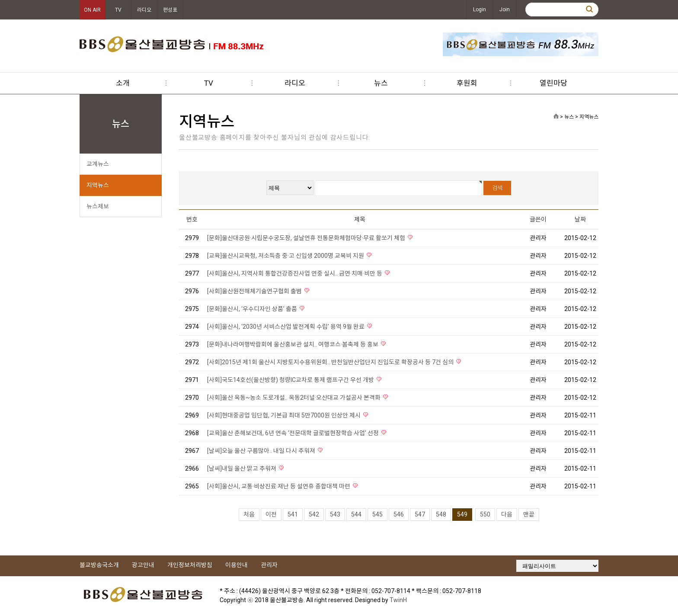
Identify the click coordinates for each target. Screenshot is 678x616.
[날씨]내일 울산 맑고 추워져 (242, 468)
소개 (123, 83)
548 (441, 514)
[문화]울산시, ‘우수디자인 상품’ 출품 (253, 309)
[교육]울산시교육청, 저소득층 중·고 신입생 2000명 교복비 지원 (286, 256)
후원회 (467, 83)
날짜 (580, 219)
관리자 (269, 565)
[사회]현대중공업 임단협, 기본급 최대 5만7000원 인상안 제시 (285, 415)
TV (118, 10)
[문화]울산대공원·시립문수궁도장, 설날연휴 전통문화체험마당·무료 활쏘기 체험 (307, 238)
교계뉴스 (98, 164)
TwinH (398, 600)
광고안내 (143, 565)
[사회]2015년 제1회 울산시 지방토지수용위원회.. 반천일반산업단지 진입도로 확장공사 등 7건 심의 (331, 362)
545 (377, 514)
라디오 (144, 10)
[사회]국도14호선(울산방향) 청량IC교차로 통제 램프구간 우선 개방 (291, 380)
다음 (507, 514)
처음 (249, 514)
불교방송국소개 (99, 565)
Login (480, 10)
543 (335, 514)
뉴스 (381, 83)
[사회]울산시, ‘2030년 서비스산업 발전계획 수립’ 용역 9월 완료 (286, 327)
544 (356, 514)
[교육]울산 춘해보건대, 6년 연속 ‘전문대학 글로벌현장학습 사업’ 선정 (294, 433)
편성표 (170, 10)
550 (485, 514)
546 (399, 514)
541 (293, 514)
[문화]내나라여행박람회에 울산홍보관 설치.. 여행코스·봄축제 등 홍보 (293, 344)
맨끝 (529, 514)
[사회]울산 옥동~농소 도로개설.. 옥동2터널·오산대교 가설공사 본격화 (294, 398)
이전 (271, 514)
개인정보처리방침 (190, 565)
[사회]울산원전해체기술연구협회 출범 (255, 291)
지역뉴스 (98, 185)
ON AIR (92, 10)
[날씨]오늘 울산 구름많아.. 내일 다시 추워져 (262, 451)
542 (314, 514)
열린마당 (553, 83)
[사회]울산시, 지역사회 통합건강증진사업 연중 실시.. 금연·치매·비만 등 (295, 273)
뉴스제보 (98, 206)
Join (505, 10)
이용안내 (237, 565)
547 (420, 514)
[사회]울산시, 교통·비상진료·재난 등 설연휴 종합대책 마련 (279, 486)
